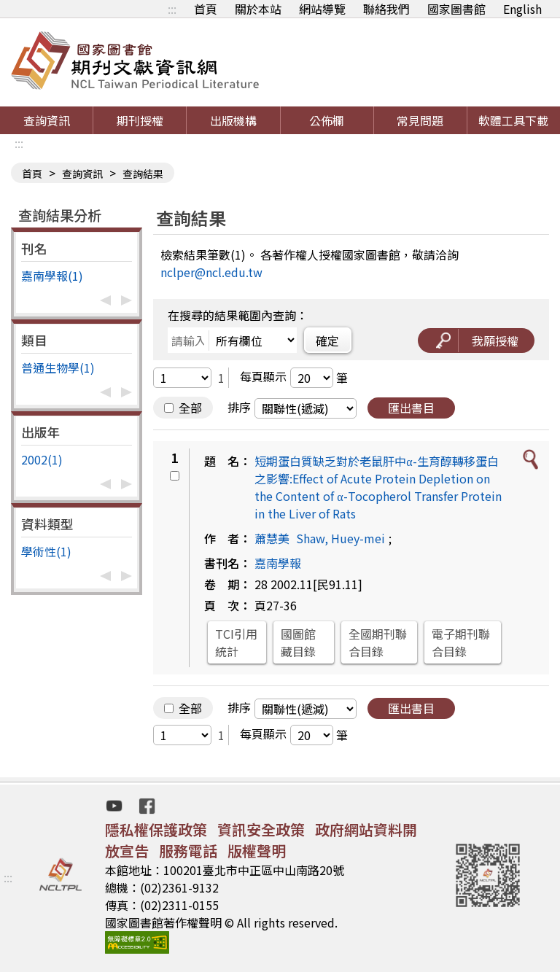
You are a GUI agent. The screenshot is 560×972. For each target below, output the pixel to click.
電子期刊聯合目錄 (461, 642)
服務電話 (188, 851)
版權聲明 (257, 851)
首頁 (206, 9)
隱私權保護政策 (156, 829)
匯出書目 (411, 408)
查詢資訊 (47, 120)
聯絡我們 (386, 9)
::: (172, 9)
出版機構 (233, 120)
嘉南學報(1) (52, 276)
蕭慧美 (272, 538)
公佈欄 (327, 120)
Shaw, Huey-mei (341, 538)
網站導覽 (322, 9)
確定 (327, 341)
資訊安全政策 (261, 829)
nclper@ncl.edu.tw (211, 272)
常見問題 (420, 120)
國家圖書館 (456, 9)
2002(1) (42, 459)
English (522, 9)
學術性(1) (46, 551)
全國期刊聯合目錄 (378, 642)
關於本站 (258, 9)
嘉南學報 (278, 563)
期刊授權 (140, 120)
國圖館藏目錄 (298, 642)
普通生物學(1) (58, 368)
